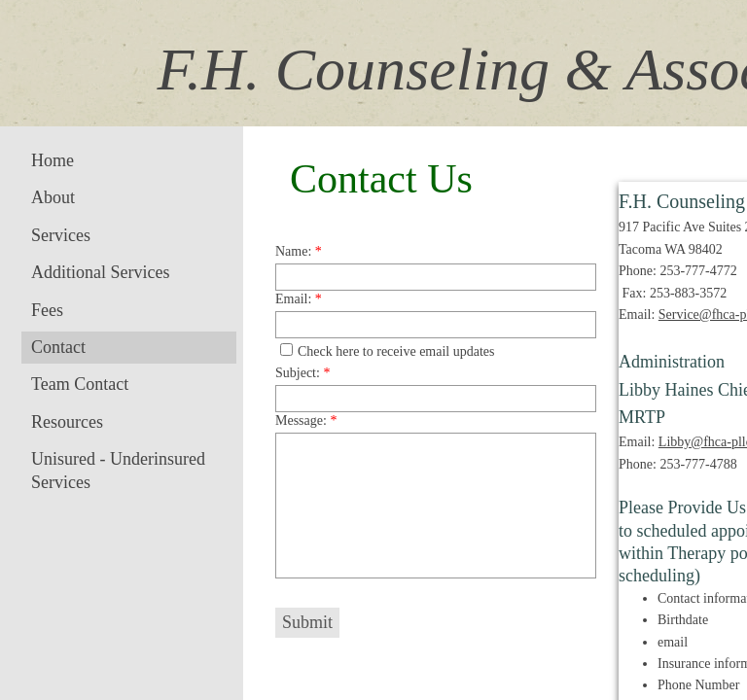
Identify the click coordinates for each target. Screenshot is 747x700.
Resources (67, 422)
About (53, 197)
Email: (299, 299)
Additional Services (100, 272)
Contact (58, 347)
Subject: (302, 373)
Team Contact (80, 384)
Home (53, 160)
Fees (47, 310)
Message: (306, 420)
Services (61, 235)
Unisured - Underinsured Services (118, 470)
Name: (299, 251)
